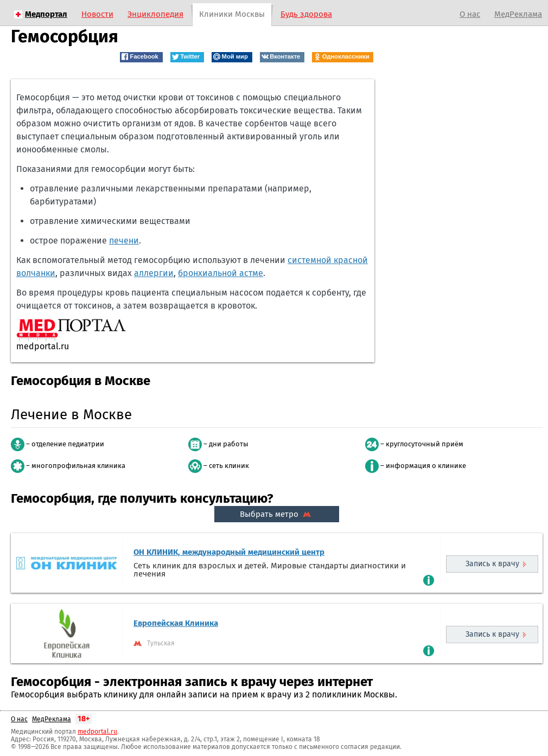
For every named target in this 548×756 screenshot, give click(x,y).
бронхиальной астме (221, 273)
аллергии (154, 273)
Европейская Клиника (176, 623)
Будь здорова (306, 14)
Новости (97, 14)
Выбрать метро (277, 514)
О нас (470, 14)
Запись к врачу (492, 564)
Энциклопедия (155, 14)
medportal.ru (97, 732)
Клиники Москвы (232, 14)
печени (124, 241)
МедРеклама (518, 14)
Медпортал (46, 14)
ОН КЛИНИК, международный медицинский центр (229, 552)
